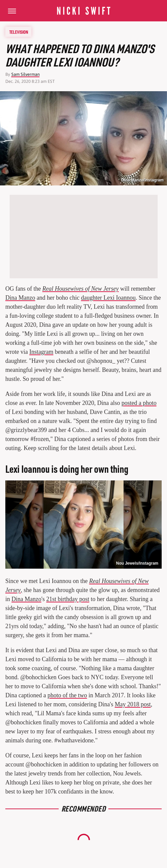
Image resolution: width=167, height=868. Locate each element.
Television (19, 32)
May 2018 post (133, 704)
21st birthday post (68, 599)
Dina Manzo (20, 298)
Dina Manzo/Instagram (142, 180)
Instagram (41, 352)
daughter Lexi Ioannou (108, 298)
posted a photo (139, 403)
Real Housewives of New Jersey (80, 289)
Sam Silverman (25, 74)
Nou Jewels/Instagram (137, 563)
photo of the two (67, 695)
